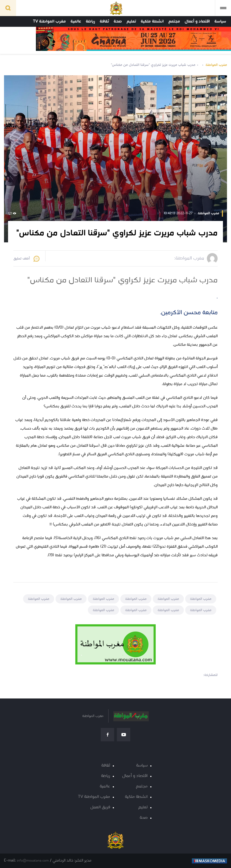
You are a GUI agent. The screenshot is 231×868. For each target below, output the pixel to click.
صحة (118, 21)
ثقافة (104, 21)
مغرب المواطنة (216, 65)
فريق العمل (100, 807)
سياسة (220, 21)
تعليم (131, 21)
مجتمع (174, 21)
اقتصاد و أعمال (197, 21)
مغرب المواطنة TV (49, 21)
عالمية (76, 21)
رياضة (90, 21)
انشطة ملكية (152, 21)
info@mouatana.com (33, 861)
